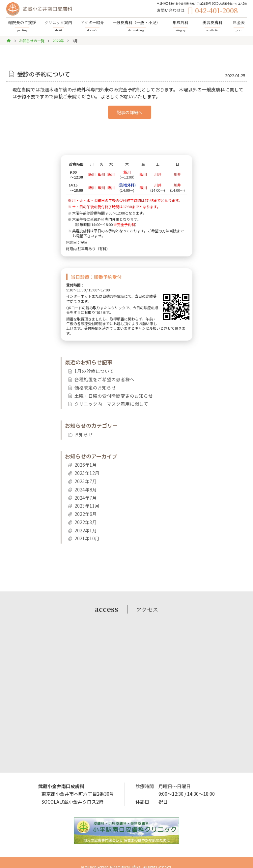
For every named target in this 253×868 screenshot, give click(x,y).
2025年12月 (85, 468)
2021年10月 (85, 530)
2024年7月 (84, 492)
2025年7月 (84, 476)
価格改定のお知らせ (92, 386)
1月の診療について (91, 370)
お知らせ (82, 431)
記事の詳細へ (129, 112)
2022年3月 (84, 515)
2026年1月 (84, 461)
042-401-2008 (223, 12)
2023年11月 (85, 499)
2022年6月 (84, 507)
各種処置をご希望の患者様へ (99, 378)
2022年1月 (84, 522)
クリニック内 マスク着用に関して (105, 401)
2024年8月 (84, 484)
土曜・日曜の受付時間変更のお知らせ (107, 393)
